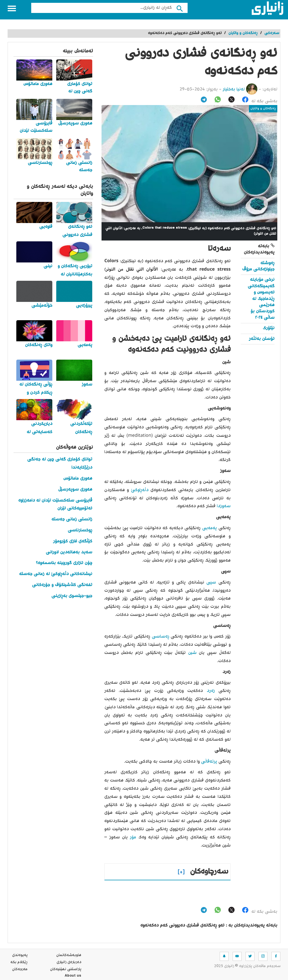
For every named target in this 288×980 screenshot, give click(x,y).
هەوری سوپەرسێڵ (75, 490)
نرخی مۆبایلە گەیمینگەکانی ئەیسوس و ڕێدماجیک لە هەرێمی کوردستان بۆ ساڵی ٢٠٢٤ (261, 299)
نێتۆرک (269, 328)
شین (191, 653)
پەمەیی (209, 528)
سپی (210, 583)
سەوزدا (223, 506)
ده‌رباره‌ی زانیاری (69, 962)
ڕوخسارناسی (80, 530)
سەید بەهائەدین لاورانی (69, 552)
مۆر (132, 837)
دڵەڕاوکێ (139, 490)
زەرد (209, 691)
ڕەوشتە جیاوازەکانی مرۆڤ (258, 266)
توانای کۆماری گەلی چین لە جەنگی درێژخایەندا (60, 464)
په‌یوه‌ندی (20, 955)
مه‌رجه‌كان (20, 969)
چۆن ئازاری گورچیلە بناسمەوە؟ (64, 563)
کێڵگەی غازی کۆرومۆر (73, 541)
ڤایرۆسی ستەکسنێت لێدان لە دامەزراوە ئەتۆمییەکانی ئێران (55, 505)
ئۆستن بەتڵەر (262, 339)
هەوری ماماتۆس (78, 479)
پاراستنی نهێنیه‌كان (66, 969)
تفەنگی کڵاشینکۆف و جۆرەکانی (62, 585)
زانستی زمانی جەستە (72, 519)
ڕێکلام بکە (19, 962)
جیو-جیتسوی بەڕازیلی (72, 596)
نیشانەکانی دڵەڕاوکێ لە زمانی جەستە (56, 574)
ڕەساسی (160, 637)
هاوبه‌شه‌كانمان (69, 955)
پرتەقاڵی (208, 762)
